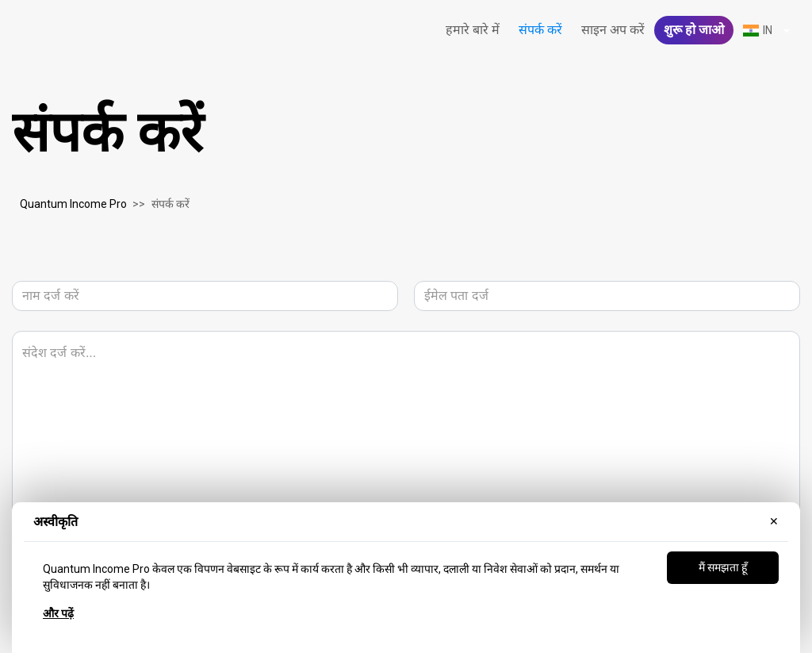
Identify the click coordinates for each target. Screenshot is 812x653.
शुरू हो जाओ (694, 30)
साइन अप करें (613, 30)
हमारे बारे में (473, 30)
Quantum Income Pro (73, 204)
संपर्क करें (540, 30)
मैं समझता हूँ (723, 567)
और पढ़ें (58, 613)
